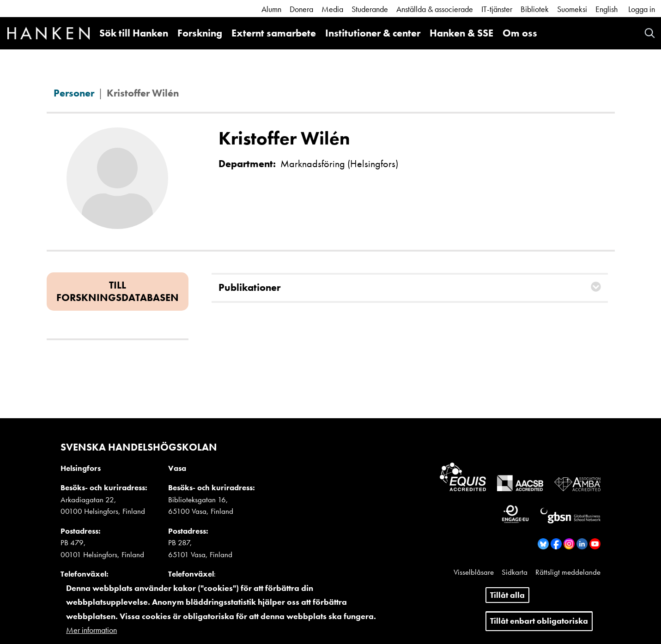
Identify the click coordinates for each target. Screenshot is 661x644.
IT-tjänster (497, 9)
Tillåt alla (507, 600)
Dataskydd (584, 584)
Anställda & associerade (435, 9)
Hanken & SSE (461, 33)
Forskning (200, 33)
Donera (301, 9)
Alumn (271, 9)
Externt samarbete (274, 33)
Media (332, 9)
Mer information (91, 636)
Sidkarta (515, 572)
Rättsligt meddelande (568, 572)
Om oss (520, 33)
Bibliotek (535, 9)
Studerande (370, 9)
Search (650, 33)
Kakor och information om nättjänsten (502, 584)
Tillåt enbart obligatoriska (539, 626)
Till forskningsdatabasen (118, 291)
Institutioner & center (373, 33)
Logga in (642, 9)
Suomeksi (572, 9)
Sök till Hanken (134, 33)
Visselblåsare (474, 572)
